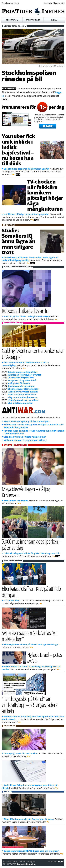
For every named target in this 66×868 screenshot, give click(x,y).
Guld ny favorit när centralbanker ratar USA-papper (33, 354)
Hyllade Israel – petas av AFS (44, 658)
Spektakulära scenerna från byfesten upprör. (27, 169)
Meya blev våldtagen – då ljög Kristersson (26, 492)
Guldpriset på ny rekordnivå (22, 380)
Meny (54, 20)
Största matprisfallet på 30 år (22, 372)
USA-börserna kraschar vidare (23, 400)
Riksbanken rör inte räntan (21, 386)
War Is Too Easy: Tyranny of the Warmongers (27, 421)
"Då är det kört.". (13, 600)
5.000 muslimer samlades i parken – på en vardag (32, 544)
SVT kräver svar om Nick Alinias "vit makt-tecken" (29, 636)
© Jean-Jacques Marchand (51, 66)
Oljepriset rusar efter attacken (23, 389)
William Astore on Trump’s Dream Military (25, 440)
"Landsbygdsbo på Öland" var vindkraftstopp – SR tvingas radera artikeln (30, 705)
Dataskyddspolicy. (26, 864)
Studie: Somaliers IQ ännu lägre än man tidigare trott (18, 241)
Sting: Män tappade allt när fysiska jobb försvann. (29, 819)
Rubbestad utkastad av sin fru (26, 311)
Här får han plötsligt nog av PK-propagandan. (27, 214)
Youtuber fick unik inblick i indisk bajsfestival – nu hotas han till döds (18, 150)
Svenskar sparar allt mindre (22, 394)
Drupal (60, 861)
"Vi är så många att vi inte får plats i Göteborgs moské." (32, 553)
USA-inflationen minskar (20, 403)
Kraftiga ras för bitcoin (19, 383)
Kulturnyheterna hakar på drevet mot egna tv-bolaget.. (32, 644)
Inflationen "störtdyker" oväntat (24, 375)
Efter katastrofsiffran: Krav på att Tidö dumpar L (31, 592)
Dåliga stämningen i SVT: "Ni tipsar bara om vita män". (32, 851)
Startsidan (12, 20)
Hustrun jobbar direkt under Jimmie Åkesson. (27, 316)
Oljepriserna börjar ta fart (21, 378)
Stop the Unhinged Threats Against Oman (25, 437)
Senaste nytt (33, 20)
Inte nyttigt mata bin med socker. (21, 753)
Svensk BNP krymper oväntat (23, 392)
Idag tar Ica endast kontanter (23, 397)
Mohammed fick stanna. (16, 501)
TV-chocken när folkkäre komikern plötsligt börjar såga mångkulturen (45, 195)
